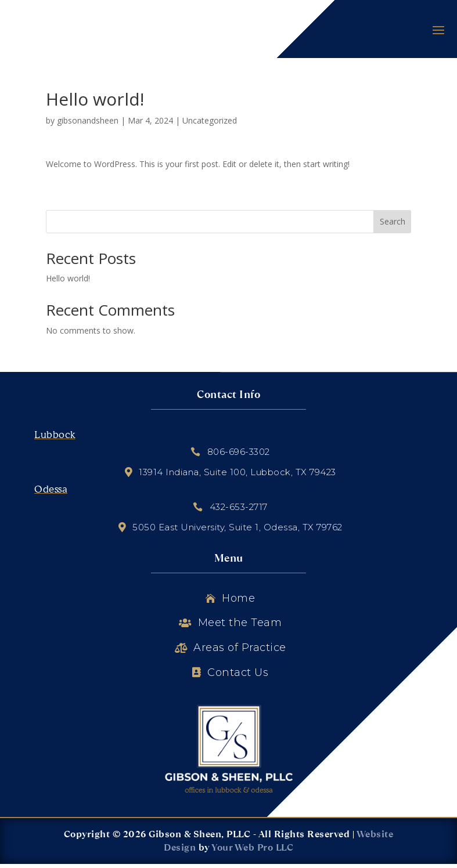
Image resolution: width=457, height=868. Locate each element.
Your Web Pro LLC (252, 852)
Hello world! (68, 282)
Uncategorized (210, 124)
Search (393, 226)
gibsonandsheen (88, 124)
